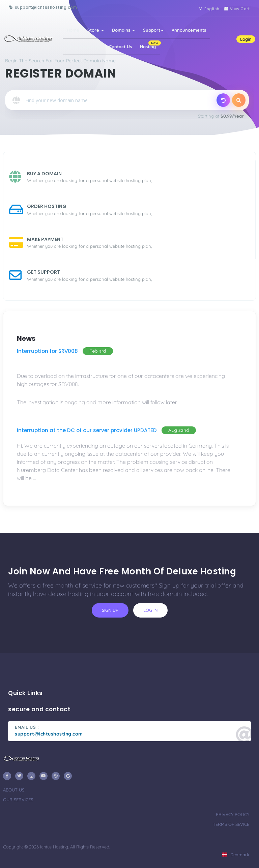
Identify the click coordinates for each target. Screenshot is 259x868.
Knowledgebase (84, 47)
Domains (123, 30)
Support (153, 30)
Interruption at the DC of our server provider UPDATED (87, 430)
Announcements (189, 30)
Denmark (236, 855)
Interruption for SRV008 (47, 351)
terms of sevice (231, 824)
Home (73, 30)
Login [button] (246, 39)
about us (14, 790)
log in (150, 610)
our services (18, 800)
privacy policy (233, 814)
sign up (110, 610)
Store (96, 30)
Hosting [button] (150, 45)
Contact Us (120, 47)
